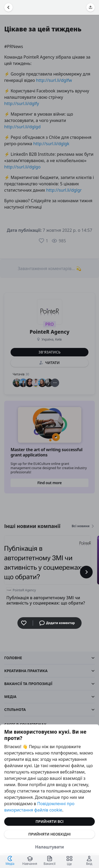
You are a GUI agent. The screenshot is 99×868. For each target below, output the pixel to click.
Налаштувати (49, 847)
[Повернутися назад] (8, 7)
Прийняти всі (50, 821)
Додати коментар (57, 623)
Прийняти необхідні (49, 834)
